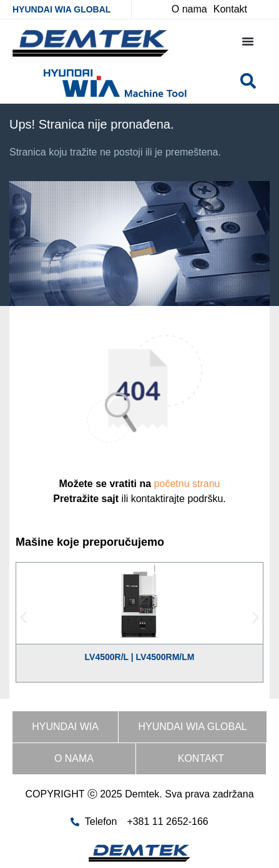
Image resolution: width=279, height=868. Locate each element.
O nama (74, 758)
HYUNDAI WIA (65, 727)
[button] (23, 618)
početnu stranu (187, 484)
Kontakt (201, 758)
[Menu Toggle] (248, 41)
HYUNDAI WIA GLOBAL (61, 9)
